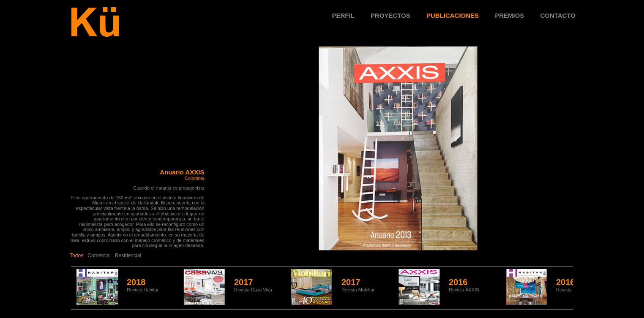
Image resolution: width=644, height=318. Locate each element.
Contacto (558, 15)
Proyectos (390, 15)
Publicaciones (453, 15)
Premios (509, 15)
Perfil (343, 15)
